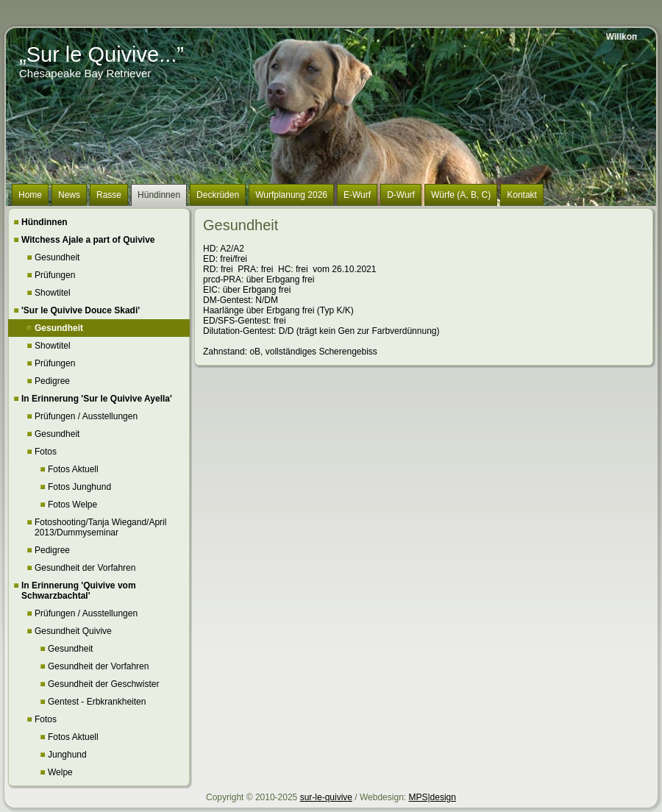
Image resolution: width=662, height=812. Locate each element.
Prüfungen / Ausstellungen (86, 416)
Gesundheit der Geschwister (103, 684)
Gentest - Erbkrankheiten (97, 702)
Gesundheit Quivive (73, 631)
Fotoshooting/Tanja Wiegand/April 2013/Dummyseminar (100, 527)
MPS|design (432, 797)
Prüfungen (55, 275)
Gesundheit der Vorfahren (85, 568)
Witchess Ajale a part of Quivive (88, 240)
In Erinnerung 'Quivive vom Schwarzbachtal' (79, 591)
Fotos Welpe (72, 505)
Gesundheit (57, 257)
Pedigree (52, 381)
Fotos (46, 452)
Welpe (60, 772)
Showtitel (53, 293)
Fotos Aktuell (73, 469)
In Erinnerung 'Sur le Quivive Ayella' (97, 399)
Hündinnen (45, 222)
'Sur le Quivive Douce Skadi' (81, 310)
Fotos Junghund (79, 487)
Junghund (67, 755)
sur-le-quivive (326, 797)
